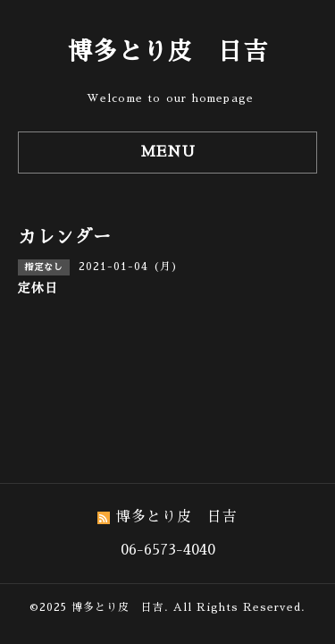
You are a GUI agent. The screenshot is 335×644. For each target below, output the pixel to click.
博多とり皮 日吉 (168, 51)
